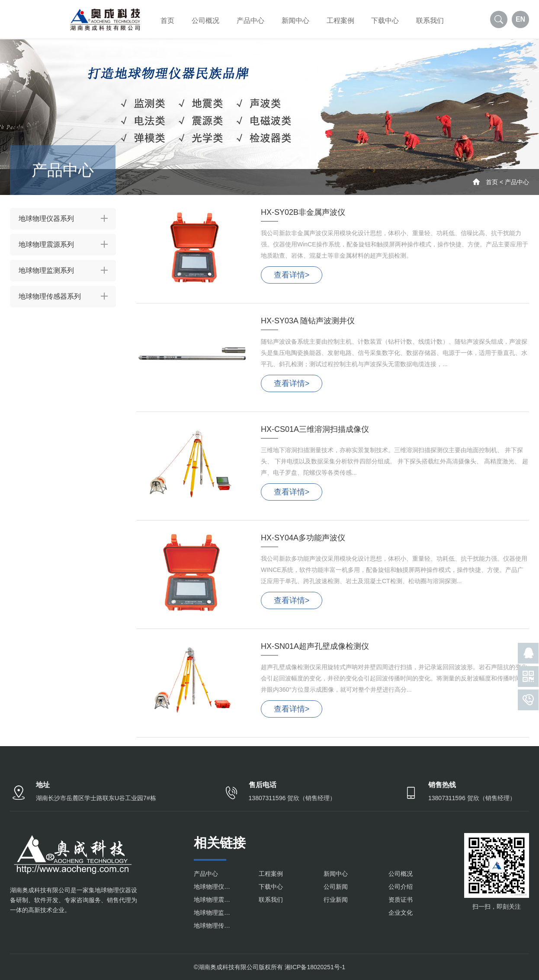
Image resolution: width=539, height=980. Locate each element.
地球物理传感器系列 (50, 296)
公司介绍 (401, 887)
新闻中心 (295, 21)
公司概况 (205, 21)
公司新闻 (336, 887)
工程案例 (340, 21)
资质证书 (401, 900)
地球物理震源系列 (46, 244)
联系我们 (430, 21)
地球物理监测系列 (46, 270)
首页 (167, 21)
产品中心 (250, 21)
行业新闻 (336, 900)
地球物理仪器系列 (46, 219)
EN (520, 19)
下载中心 (385, 21)
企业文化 (401, 913)
